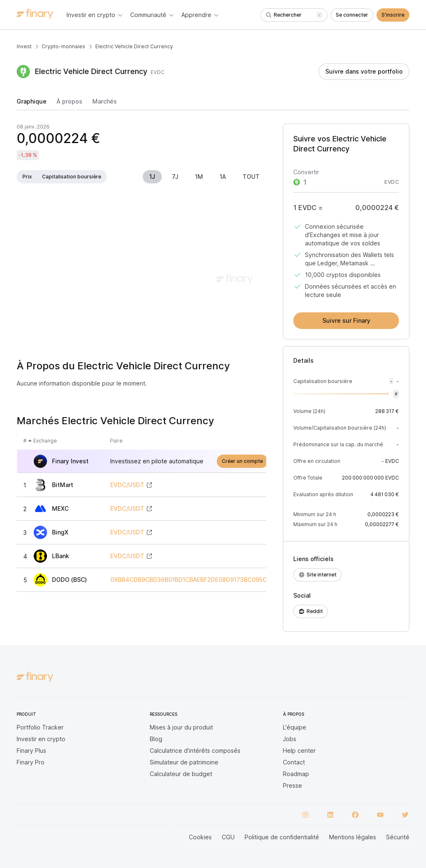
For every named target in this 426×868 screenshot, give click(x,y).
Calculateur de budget (181, 774)
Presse (292, 785)
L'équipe (295, 727)
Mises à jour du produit (181, 727)
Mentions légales (353, 837)
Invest (24, 46)
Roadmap (296, 774)
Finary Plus (31, 751)
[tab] (32, 104)
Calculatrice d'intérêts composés (195, 751)
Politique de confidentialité (282, 837)
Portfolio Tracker (40, 727)
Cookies (200, 837)
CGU (228, 837)
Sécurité (398, 837)
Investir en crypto (41, 739)
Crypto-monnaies (63, 46)
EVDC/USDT (127, 485)
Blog (156, 739)
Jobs (290, 739)
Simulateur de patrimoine (184, 762)
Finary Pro (31, 762)
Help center (299, 751)
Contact (294, 762)
